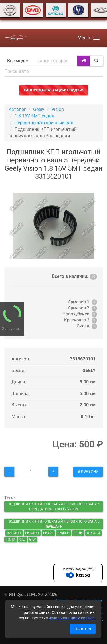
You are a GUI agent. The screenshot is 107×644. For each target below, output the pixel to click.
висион (14, 533)
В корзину (88, 471)
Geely (39, 109)
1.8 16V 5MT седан (34, 116)
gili (22, 540)
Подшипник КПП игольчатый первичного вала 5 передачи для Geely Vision (53, 507)
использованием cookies (71, 618)
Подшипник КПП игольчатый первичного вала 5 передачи (53, 524)
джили (93, 533)
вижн (48, 533)
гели (78, 533)
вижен (63, 533)
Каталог (17, 109)
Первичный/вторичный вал (44, 123)
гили (11, 540)
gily (32, 540)
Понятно (83, 629)
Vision (58, 109)
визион (32, 533)
